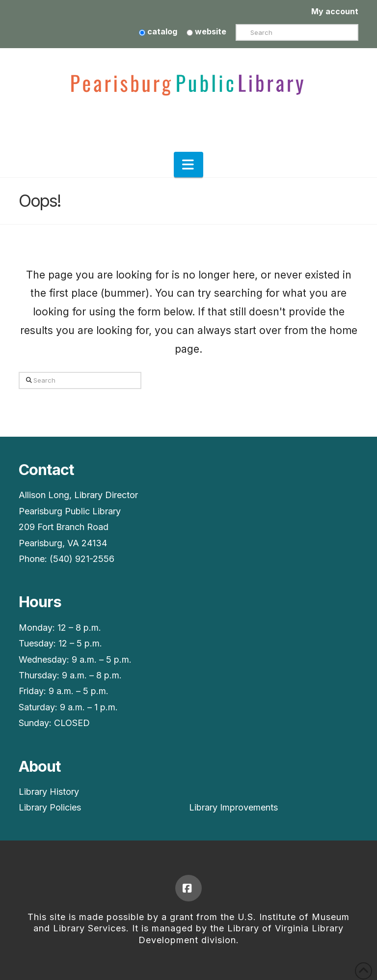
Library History (49, 792)
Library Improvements (233, 807)
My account (335, 11)
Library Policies (50, 807)
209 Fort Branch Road (64, 527)
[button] (188, 165)
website (206, 31)
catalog (158, 31)
